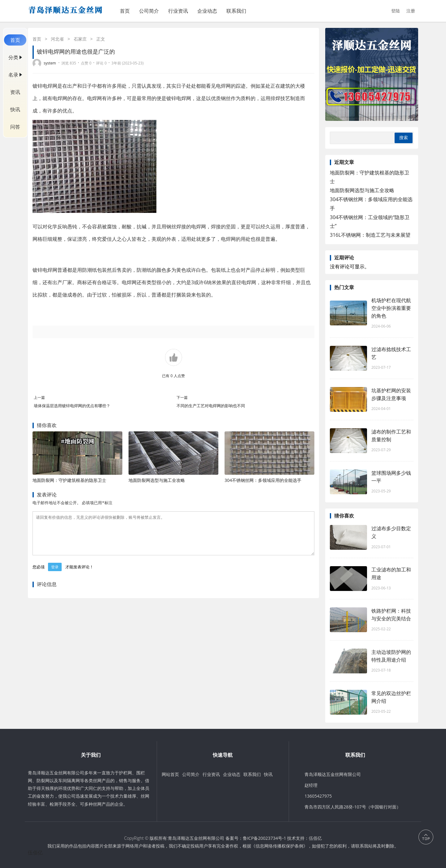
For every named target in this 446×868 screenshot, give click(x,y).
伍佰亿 (315, 838)
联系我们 (236, 11)
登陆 (396, 11)
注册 (411, 11)
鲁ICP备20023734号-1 (265, 838)
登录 (55, 574)
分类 (13, 57)
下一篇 (182, 397)
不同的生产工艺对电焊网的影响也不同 (211, 406)
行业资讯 (178, 11)
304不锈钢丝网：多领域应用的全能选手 (263, 480)
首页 (125, 11)
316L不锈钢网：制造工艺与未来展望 (370, 235)
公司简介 (149, 11)
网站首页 (170, 774)
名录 (13, 75)
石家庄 (80, 39)
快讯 (15, 109)
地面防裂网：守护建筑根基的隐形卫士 (69, 480)
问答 (15, 127)
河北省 (57, 39)
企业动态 (207, 11)
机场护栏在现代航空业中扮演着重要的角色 (391, 308)
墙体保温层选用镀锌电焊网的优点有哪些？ (72, 406)
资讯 (15, 92)
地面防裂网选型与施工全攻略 (157, 480)
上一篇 (39, 397)
